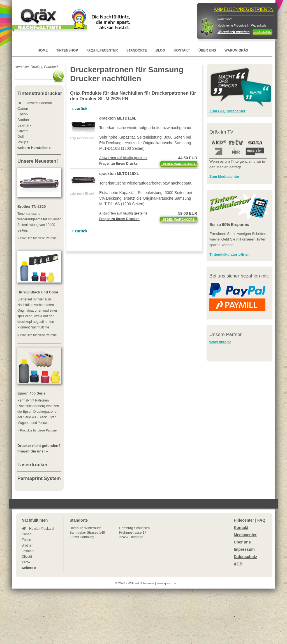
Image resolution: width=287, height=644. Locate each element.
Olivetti (27, 557)
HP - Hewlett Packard (38, 529)
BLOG (160, 50)
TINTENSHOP (67, 50)
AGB (238, 564)
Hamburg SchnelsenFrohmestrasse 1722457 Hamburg (134, 533)
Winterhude (87, 533)
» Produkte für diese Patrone (37, 238)
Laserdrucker (33, 465)
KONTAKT (182, 50)
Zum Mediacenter (224, 177)
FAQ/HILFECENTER (102, 50)
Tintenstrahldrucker (40, 93)
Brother (27, 545)
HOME (43, 50)
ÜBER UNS (207, 50)
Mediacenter (245, 535)
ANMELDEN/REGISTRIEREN (244, 9)
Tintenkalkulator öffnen (230, 254)
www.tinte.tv (220, 342)
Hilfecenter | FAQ (250, 520)
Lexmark (28, 551)
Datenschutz (245, 557)
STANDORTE (137, 50)
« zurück (79, 109)
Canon (26, 534)
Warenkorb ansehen (233, 32)
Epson (26, 540)
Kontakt (241, 528)
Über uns (242, 542)
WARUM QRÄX (236, 50)
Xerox (26, 562)
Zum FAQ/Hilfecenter (227, 111)
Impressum (244, 549)
